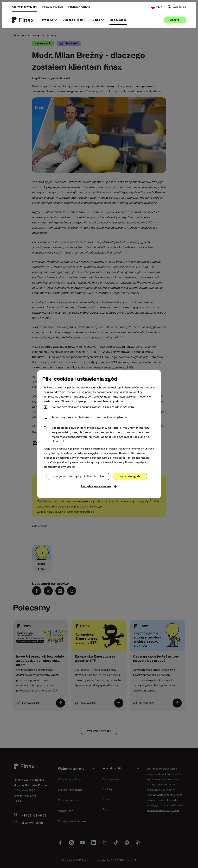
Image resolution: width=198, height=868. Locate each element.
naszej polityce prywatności (59, 467)
